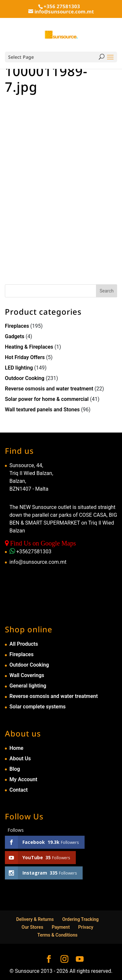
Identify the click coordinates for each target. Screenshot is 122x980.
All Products (24, 644)
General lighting (28, 686)
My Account (23, 779)
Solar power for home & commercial (47, 399)
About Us (20, 759)
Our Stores (32, 927)
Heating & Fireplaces (29, 347)
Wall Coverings (27, 675)
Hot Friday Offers (25, 357)
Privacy (86, 927)
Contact (19, 790)
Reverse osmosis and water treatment (49, 389)
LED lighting (19, 368)
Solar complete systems (38, 707)
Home (16, 748)
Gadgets (15, 336)
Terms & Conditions (58, 935)
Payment (61, 927)
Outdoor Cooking (25, 378)
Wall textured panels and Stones (42, 410)
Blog (15, 769)
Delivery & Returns (35, 919)
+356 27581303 (62, 6)
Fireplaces (17, 326)
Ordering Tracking (80, 919)
